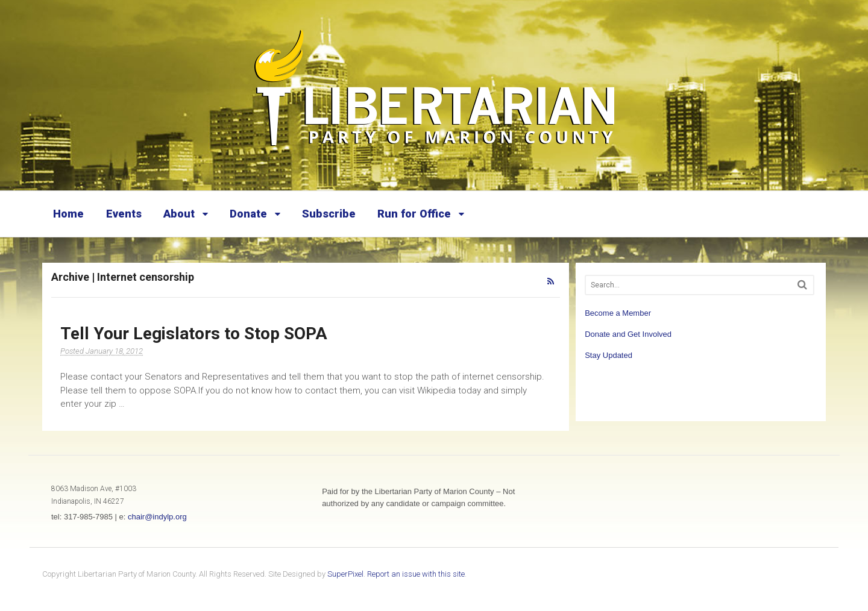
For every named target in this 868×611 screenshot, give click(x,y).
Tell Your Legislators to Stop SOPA (194, 334)
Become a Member (618, 313)
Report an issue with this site (416, 574)
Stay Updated (609, 355)
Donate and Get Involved (628, 334)
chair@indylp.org (157, 517)
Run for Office (414, 214)
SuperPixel (345, 574)
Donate (248, 214)
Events (124, 214)
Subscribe (329, 214)
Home (68, 214)
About (179, 214)
